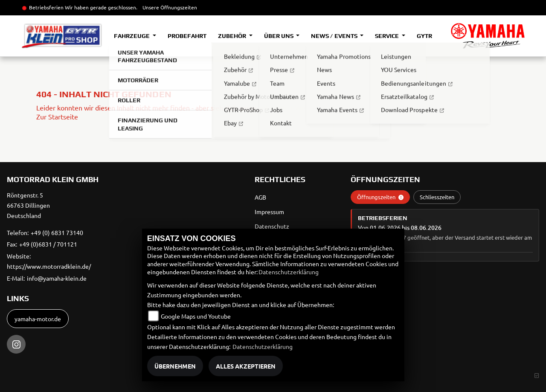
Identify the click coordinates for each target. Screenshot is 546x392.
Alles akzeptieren (246, 366)
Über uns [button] (279, 36)
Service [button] (388, 36)
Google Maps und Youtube (196, 316)
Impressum (269, 212)
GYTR (424, 36)
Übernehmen (175, 366)
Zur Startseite (57, 116)
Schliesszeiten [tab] (437, 197)
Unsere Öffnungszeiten (170, 7)
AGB (260, 197)
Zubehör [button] (233, 36)
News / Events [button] (335, 36)
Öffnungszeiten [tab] (380, 197)
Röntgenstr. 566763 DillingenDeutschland (28, 205)
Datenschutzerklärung (289, 272)
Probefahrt (187, 36)
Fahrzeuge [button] (132, 36)
